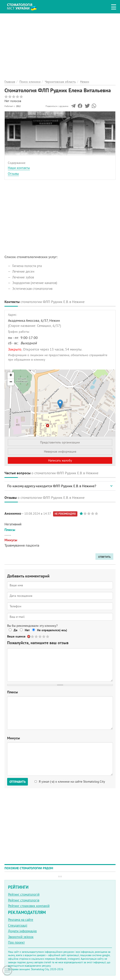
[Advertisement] (60, 45)
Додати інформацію (22, 931)
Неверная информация (60, 451)
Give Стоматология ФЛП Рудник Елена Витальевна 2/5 (36, 636)
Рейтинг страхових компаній (29, 906)
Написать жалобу (60, 460)
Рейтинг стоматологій (24, 894)
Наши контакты (19, 168)
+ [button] (11, 376)
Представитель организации (60, 442)
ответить (104, 557)
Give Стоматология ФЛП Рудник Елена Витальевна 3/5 (40, 636)
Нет (27, 630)
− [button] (11, 382)
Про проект (16, 942)
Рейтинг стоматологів (24, 900)
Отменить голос (29, 636)
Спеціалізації (18, 925)
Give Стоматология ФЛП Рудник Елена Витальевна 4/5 (44, 636)
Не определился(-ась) (52, 630)
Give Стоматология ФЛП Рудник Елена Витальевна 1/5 (33, 636)
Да (16, 630)
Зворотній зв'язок (21, 937)
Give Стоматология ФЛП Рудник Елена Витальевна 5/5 (48, 636)
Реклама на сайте (21, 920)
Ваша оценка (16, 636)
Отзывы (13, 174)
